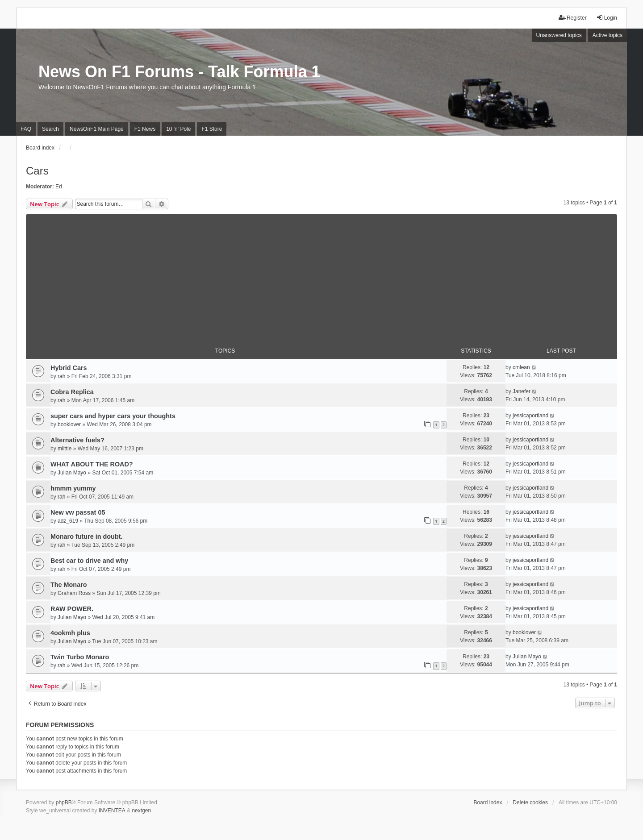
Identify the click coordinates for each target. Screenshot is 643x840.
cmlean (521, 367)
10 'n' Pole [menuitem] (178, 129)
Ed (59, 187)
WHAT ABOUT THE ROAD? (92, 464)
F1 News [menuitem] (145, 129)
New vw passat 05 (78, 512)
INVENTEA (112, 811)
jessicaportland (530, 416)
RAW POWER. (72, 609)
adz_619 (68, 521)
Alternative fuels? (77, 440)
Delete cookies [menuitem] (530, 803)
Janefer (522, 391)
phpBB (64, 803)
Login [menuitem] (607, 18)
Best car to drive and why (89, 561)
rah (61, 376)
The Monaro (69, 585)
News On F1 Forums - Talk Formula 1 (179, 72)
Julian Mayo (72, 473)
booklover (69, 424)
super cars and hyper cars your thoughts (113, 416)
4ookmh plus (70, 633)
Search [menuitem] (50, 129)
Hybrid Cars (69, 368)
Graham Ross (74, 593)
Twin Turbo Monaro (80, 657)
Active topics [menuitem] (608, 35)
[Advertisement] (321, 276)
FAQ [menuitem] (26, 129)
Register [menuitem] (573, 18)
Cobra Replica (72, 392)
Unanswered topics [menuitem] (559, 35)
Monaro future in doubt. (86, 536)
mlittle (65, 449)
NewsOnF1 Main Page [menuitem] (97, 129)
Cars (37, 171)
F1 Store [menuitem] (212, 129)
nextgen (141, 811)
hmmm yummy (73, 488)
